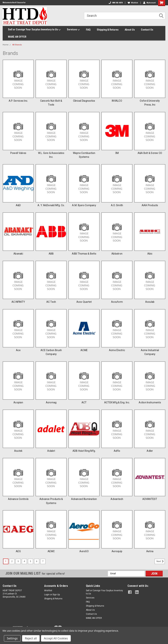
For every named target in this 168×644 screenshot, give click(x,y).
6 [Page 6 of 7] (37, 561)
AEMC (51, 551)
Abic (150, 254)
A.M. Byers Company (84, 205)
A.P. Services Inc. (18, 101)
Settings (12, 638)
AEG (18, 551)
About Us (130, 30)
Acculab (150, 302)
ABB (51, 254)
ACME (84, 350)
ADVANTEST (150, 499)
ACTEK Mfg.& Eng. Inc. (117, 402)
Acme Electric (117, 350)
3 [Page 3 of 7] (18, 561)
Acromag (51, 402)
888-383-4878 (116, 3)
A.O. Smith (117, 205)
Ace (18, 350)
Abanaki (18, 254)
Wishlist (133, 3)
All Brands (17, 45)
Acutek (18, 451)
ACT (84, 402)
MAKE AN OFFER (17, 37)
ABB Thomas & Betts (84, 254)
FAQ (88, 30)
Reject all (31, 638)
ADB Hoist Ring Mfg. (84, 451)
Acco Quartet (84, 302)
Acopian (18, 402)
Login (47, 595)
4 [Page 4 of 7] (24, 561)
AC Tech (51, 302)
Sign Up (56, 595)
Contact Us (147, 30)
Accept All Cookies (56, 638)
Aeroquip (117, 551)
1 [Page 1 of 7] (6, 561)
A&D (18, 205)
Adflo (117, 451)
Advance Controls (18, 499)
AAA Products (150, 205)
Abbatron (117, 254)
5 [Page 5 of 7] (31, 561)
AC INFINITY (18, 302)
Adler (150, 451)
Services (73, 30)
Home (6, 45)
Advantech (117, 499)
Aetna (150, 551)
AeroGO (84, 551)
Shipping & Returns (108, 30)
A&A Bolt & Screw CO (150, 153)
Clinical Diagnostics (84, 101)
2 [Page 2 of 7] (12, 561)
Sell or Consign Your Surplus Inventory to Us (34, 30)
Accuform (117, 302)
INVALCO (117, 101)
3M (117, 153)
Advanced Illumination (84, 499)
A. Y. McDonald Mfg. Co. (51, 205)
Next (161, 561)
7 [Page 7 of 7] (43, 561)
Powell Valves (18, 153)
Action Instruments (150, 402)
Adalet (51, 451)
